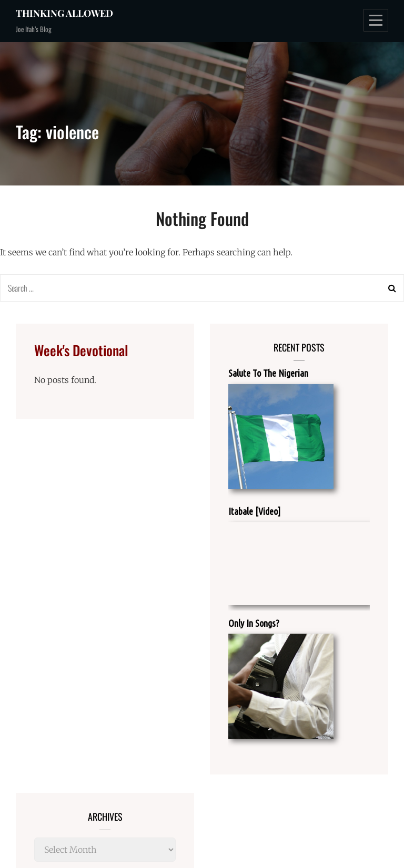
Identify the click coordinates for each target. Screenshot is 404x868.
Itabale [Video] (254, 511)
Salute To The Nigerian (268, 373)
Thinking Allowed (64, 13)
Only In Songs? (254, 623)
